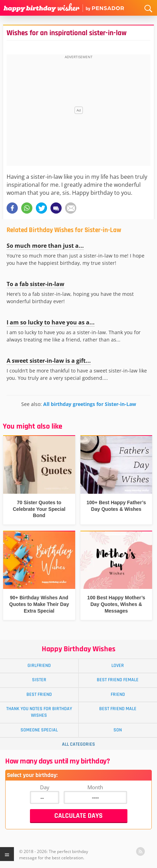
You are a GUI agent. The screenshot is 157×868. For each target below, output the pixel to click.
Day (45, 787)
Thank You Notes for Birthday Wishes (39, 712)
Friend (118, 694)
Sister (39, 680)
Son (118, 730)
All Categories (78, 744)
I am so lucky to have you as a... (51, 322)
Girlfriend (39, 666)
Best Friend (39, 694)
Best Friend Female (118, 680)
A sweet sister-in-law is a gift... (49, 361)
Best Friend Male (118, 709)
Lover (118, 666)
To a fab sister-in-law (36, 284)
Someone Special (39, 730)
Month (95, 787)
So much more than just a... (45, 246)
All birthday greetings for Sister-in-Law (90, 404)
